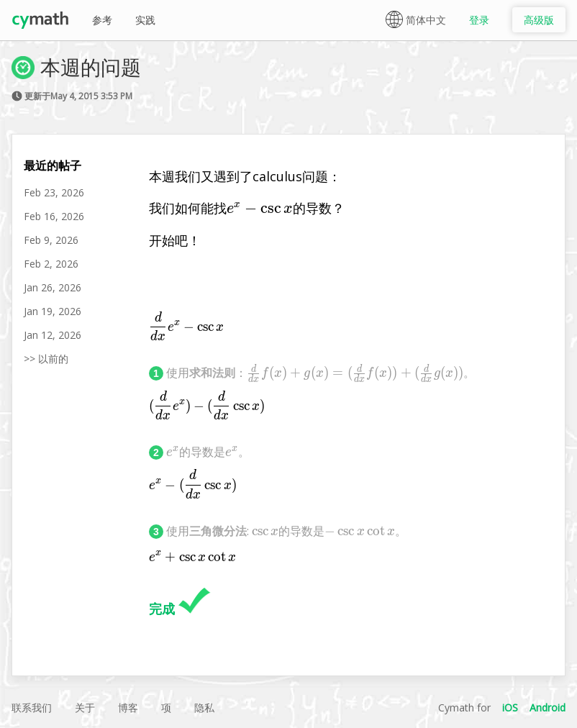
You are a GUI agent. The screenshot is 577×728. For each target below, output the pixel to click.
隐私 (204, 707)
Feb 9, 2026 (51, 240)
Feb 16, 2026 (54, 216)
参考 (102, 20)
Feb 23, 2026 (54, 192)
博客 (128, 707)
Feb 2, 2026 (51, 264)
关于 (85, 707)
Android (548, 707)
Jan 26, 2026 (53, 287)
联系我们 (32, 707)
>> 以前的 (46, 359)
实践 (145, 20)
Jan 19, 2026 (53, 311)
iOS (510, 707)
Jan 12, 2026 (53, 335)
